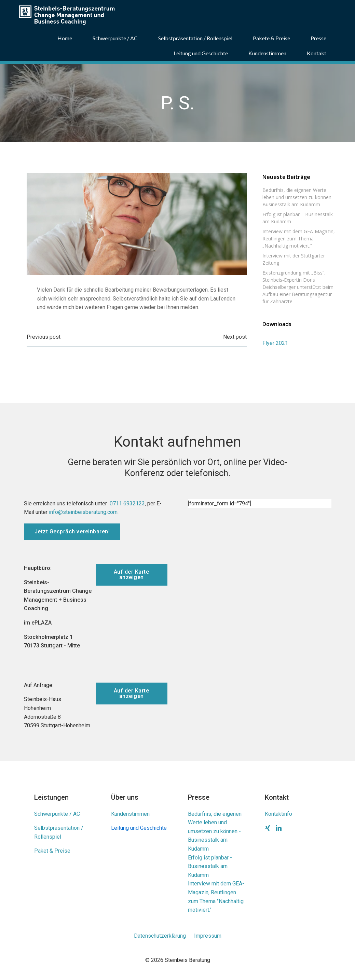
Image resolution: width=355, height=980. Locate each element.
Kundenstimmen (267, 53)
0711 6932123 (127, 503)
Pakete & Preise (271, 38)
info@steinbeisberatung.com (83, 512)
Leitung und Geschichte (201, 53)
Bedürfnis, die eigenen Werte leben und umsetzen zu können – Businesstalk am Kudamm (299, 197)
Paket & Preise (52, 851)
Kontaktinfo (278, 814)
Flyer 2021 (275, 343)
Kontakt (317, 53)
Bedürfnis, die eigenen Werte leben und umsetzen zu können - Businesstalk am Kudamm (215, 831)
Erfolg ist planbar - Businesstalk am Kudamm (210, 866)
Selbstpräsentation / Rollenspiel (195, 38)
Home (65, 38)
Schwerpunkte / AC (115, 38)
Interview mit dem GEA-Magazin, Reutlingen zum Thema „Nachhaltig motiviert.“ (299, 239)
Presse (318, 38)
